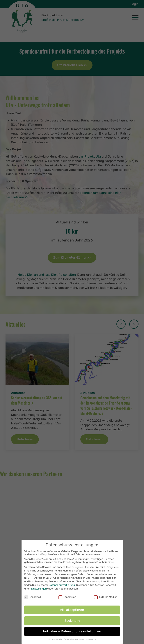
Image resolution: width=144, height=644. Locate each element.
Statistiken (67, 598)
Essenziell (33, 598)
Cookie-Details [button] (55, 640)
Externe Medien (106, 598)
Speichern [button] (72, 621)
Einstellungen (39, 589)
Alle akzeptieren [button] (72, 610)
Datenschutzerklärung (62, 586)
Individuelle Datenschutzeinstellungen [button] (72, 632)
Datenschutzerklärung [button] (74, 640)
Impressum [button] (91, 640)
